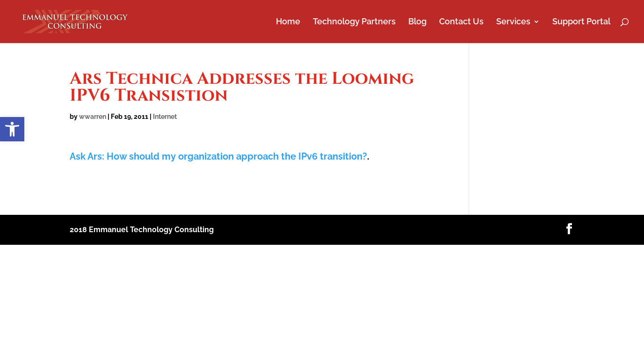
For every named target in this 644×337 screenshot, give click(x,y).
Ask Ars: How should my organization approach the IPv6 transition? (218, 156)
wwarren (93, 117)
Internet (165, 117)
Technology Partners (354, 22)
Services (513, 22)
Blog (417, 22)
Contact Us (461, 22)
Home (288, 22)
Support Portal (581, 22)
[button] (12, 129)
